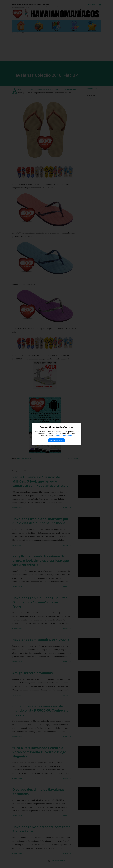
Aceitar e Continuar (57, 440)
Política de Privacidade (63, 436)
